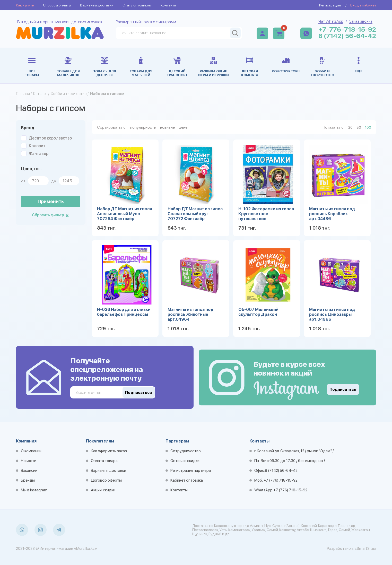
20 (350, 127)
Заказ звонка (361, 21)
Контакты (169, 5)
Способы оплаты (57, 5)
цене (183, 127)
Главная (23, 94)
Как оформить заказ (109, 451)
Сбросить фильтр (48, 215)
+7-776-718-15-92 (347, 29)
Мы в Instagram (34, 490)
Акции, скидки (103, 490)
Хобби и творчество (69, 94)
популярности (143, 127)
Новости (29, 461)
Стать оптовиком (137, 5)
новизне (167, 127)
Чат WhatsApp (331, 21)
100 (368, 127)
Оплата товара (104, 461)
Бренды (28, 480)
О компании (31, 451)
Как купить (25, 5)
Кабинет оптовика (187, 480)
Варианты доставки (97, 5)
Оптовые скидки (185, 461)
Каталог (40, 94)
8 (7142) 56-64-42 (347, 36)
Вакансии (29, 471)
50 (359, 127)
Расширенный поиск (134, 22)
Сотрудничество (186, 451)
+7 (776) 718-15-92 (281, 480)
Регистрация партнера (191, 471)
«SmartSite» (365, 549)
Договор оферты (106, 480)
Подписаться (343, 389)
